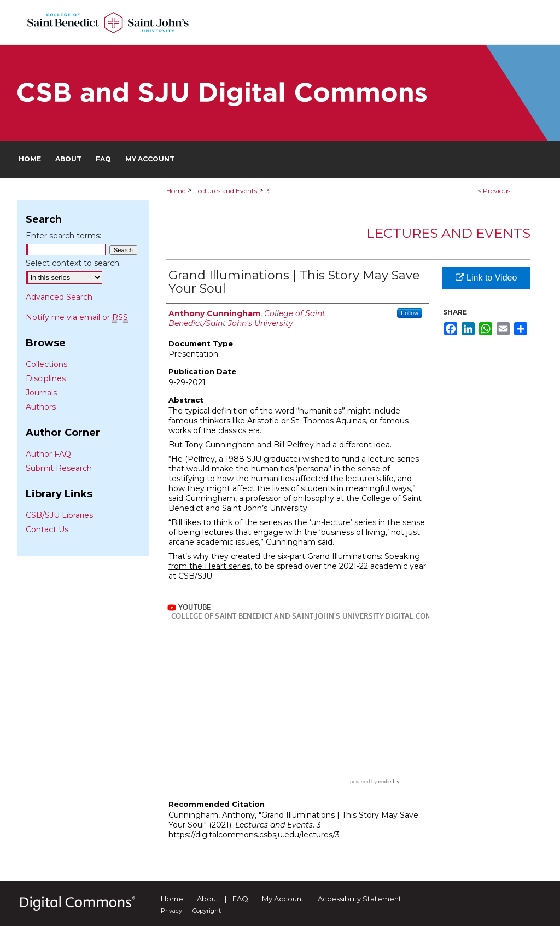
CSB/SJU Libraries (59, 515)
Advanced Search (59, 297)
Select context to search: (73, 263)
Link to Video (486, 278)
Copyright (207, 911)
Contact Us (47, 529)
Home (176, 191)
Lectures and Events (226, 191)
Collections (46, 364)
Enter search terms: (63, 236)
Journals (41, 393)
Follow (410, 313)
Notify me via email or (77, 317)
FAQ (240, 899)
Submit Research (59, 468)
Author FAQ (48, 454)
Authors (41, 407)
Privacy (171, 911)
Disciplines (46, 378)
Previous (497, 191)
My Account (283, 899)
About (208, 899)
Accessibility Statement (360, 899)
